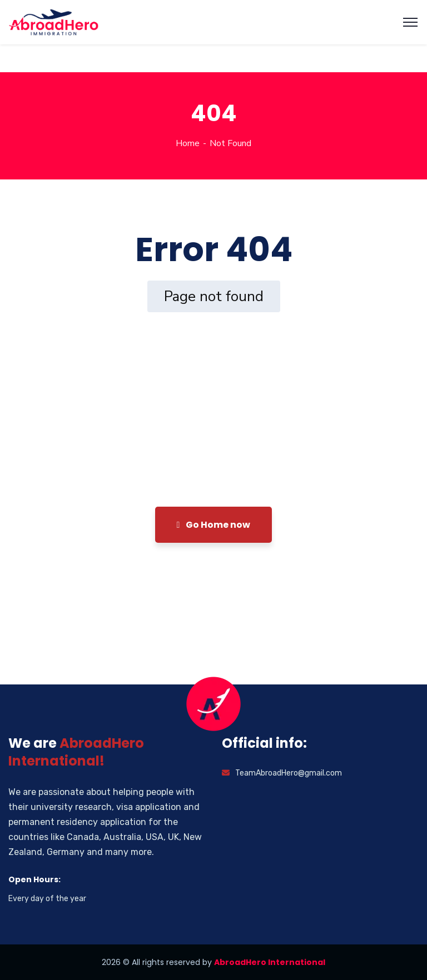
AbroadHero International (270, 962)
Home (188, 143)
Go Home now (214, 525)
